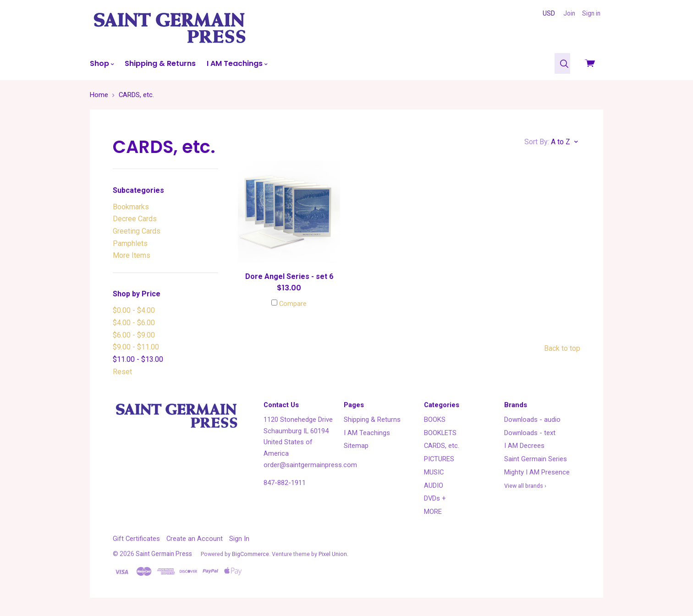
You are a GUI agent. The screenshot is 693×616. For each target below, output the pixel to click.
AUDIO (434, 485)
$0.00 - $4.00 (134, 310)
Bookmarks (131, 207)
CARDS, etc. (442, 446)
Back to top (562, 348)
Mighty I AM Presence (537, 472)
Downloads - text (530, 433)
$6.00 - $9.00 (134, 335)
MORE (433, 512)
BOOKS (435, 420)
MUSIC (434, 472)
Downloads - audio (532, 420)
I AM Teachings (237, 63)
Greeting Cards (137, 231)
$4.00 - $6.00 (134, 323)
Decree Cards (135, 219)
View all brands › (525, 486)
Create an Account (195, 539)
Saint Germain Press (164, 554)
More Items (132, 255)
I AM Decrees (524, 446)
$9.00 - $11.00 (136, 347)
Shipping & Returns (160, 63)
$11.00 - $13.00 (138, 359)
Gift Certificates (136, 539)
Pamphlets (130, 243)
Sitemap (356, 446)
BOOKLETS (440, 433)
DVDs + (435, 498)
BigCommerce (250, 554)
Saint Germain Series (536, 459)
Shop (102, 63)
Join (569, 13)
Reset (122, 372)
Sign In (239, 539)
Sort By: (537, 142)
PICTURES (439, 459)
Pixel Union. (333, 554)
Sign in (591, 13)
